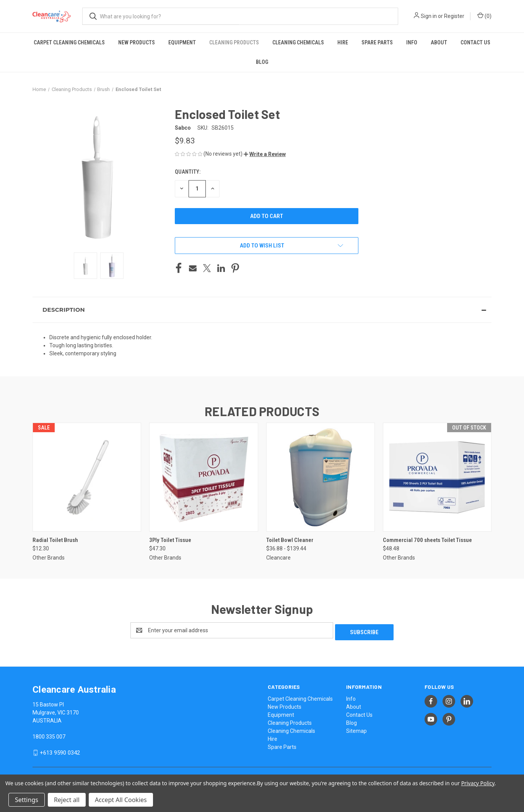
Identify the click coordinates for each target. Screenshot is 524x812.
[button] (265, 154)
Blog (262, 62)
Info (412, 42)
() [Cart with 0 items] (484, 16)
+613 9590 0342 (60, 751)
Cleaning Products (234, 42)
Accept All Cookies (121, 800)
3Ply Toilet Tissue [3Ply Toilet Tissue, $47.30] (170, 540)
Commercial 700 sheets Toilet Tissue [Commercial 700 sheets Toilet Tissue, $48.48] (427, 540)
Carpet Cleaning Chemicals (69, 42)
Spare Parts (377, 42)
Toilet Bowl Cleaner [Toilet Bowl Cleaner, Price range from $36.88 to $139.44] (290, 540)
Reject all (67, 800)
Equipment (182, 42)
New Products (137, 42)
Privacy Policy (478, 783)
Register (454, 16)
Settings (27, 800)
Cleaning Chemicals (298, 42)
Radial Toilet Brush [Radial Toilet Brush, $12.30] (55, 540)
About (439, 42)
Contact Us (475, 42)
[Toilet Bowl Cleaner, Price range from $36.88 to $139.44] (321, 477)
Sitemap (356, 729)
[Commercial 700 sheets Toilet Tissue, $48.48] (437, 477)
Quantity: (188, 172)
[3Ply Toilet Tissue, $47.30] (203, 477)
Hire (343, 42)
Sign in (429, 16)
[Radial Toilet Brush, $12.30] (87, 477)
